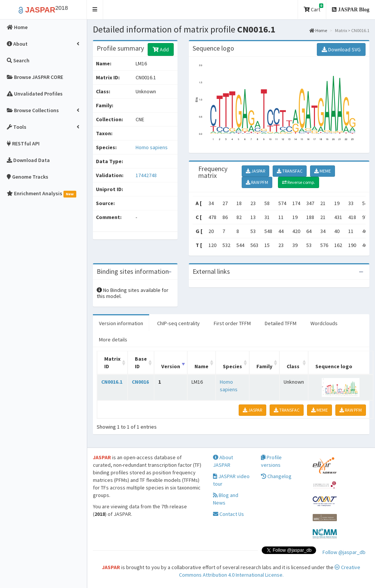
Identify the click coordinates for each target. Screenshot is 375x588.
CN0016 (140, 382)
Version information (121, 323)
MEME (323, 171)
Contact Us (228, 514)
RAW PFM (257, 182)
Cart (313, 8)
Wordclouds (324, 323)
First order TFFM (232, 323)
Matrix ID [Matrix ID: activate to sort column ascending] (112, 363)
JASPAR (255, 171)
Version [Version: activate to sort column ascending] (171, 366)
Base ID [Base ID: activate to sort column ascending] (141, 363)
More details (113, 340)
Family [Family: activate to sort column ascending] (264, 366)
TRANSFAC (290, 171)
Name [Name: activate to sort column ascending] (201, 366)
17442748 (146, 175)
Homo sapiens (152, 147)
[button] (95, 10)
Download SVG (341, 49)
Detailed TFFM (281, 323)
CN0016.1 (112, 382)
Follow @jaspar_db (344, 552)
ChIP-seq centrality (178, 323)
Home (318, 30)
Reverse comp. (299, 182)
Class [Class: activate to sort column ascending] (293, 366)
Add (161, 49)
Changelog (276, 476)
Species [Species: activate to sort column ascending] (232, 366)
